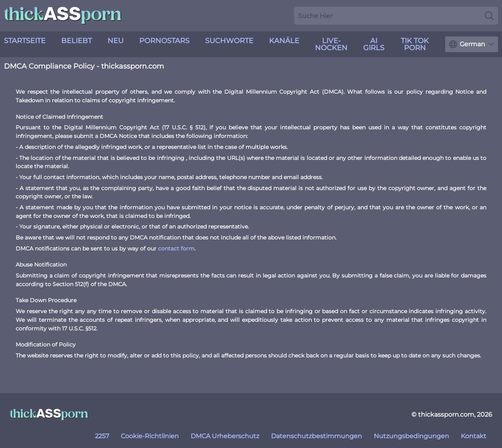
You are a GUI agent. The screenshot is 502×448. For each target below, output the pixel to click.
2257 (102, 436)
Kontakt (474, 436)
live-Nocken (331, 44)
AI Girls (374, 44)
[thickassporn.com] (49, 415)
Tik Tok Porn (415, 44)
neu (115, 41)
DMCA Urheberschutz (225, 436)
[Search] (489, 16)
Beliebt (76, 41)
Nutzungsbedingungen (411, 436)
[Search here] (396, 16)
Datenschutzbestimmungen (316, 436)
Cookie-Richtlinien (150, 436)
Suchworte (229, 41)
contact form (176, 248)
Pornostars (164, 41)
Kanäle (284, 41)
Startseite (25, 41)
